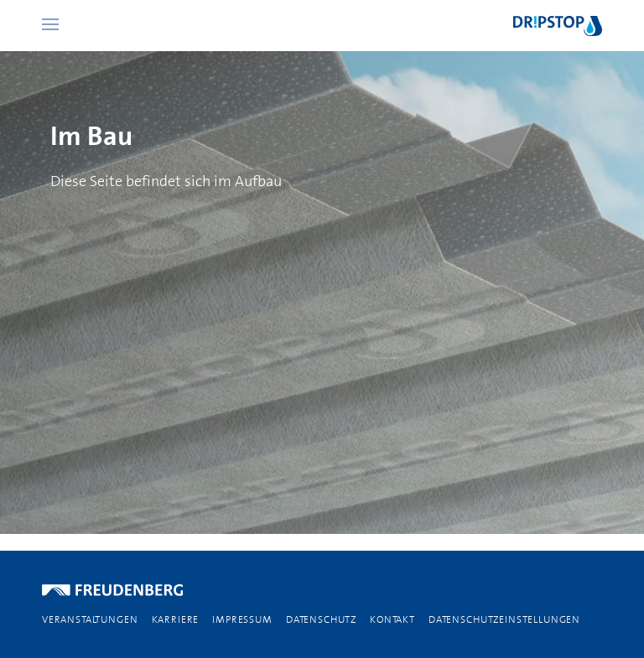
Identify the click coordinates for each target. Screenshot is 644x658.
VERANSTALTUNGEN (90, 619)
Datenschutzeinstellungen (504, 619)
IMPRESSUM (242, 619)
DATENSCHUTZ (321, 619)
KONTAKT (392, 619)
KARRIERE (176, 619)
